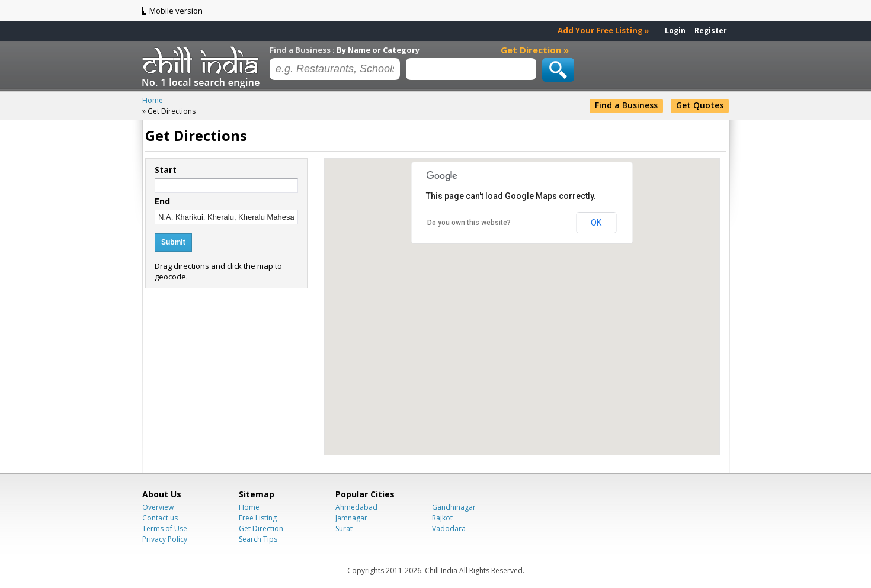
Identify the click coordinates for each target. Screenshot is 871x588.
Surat (344, 528)
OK (596, 223)
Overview (158, 507)
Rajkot (442, 518)
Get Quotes (700, 105)
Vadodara (449, 528)
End (162, 201)
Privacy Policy (165, 539)
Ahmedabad (356, 507)
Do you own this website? (469, 223)
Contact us (160, 518)
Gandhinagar (454, 507)
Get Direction (261, 528)
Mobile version (176, 11)
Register (711, 30)
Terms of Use (165, 528)
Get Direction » (535, 50)
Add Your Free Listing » (603, 30)
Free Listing (258, 518)
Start (166, 170)
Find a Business (626, 105)
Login (675, 30)
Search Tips (258, 539)
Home (249, 507)
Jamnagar (351, 518)
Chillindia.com (203, 67)
